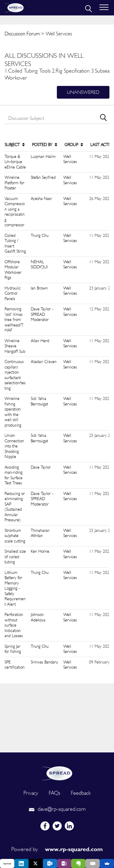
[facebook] (45, 826)
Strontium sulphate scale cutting (15, 536)
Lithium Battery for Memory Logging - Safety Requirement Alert (15, 588)
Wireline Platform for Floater (14, 183)
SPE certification (15, 665)
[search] (88, 8)
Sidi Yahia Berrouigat (39, 401)
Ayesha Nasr (41, 198)
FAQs (54, 793)
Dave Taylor (41, 467)
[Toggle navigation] (104, 8)
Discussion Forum (22, 34)
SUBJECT (15, 145)
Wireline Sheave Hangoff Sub (15, 346)
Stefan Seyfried (43, 177)
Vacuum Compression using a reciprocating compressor (15, 212)
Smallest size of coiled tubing (15, 557)
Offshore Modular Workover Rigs (13, 270)
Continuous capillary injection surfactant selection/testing (15, 375)
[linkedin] (69, 826)
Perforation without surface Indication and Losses (14, 625)
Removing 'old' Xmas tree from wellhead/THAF (14, 319)
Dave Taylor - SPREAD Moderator (42, 314)
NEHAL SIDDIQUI (39, 264)
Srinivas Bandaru (44, 662)
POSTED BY (45, 145)
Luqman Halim (43, 156)
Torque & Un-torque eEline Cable (15, 162)
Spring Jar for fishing (13, 649)
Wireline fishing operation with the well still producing (13, 412)
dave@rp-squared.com (57, 809)
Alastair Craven (44, 362)
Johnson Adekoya (38, 617)
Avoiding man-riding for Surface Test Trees (14, 475)
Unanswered (83, 92)
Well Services (70, 159)
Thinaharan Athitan (40, 533)
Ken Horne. (40, 551)
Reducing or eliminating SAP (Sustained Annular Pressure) (15, 507)
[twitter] (57, 826)
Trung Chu (40, 235)
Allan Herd (40, 341)
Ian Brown (39, 288)
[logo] (57, 773)
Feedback (81, 793)
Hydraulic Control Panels (13, 293)
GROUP (74, 145)
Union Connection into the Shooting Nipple (14, 446)
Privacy (31, 793)
